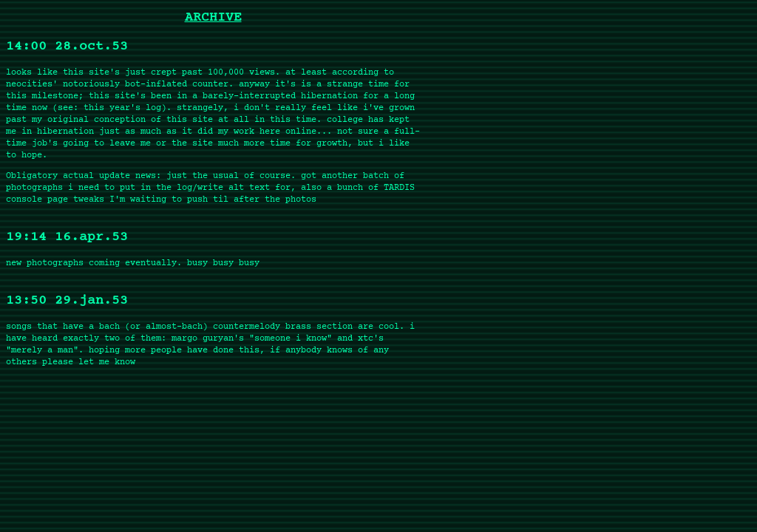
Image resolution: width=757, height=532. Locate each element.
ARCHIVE (213, 18)
